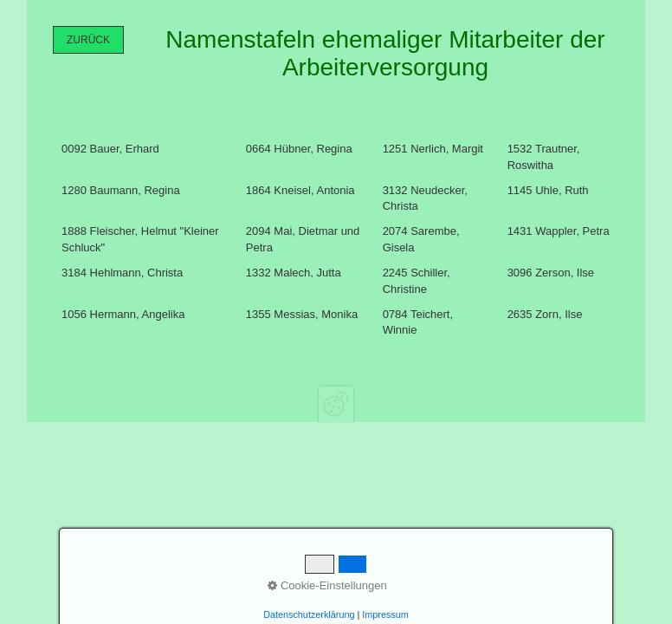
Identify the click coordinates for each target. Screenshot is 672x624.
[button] (88, 40)
